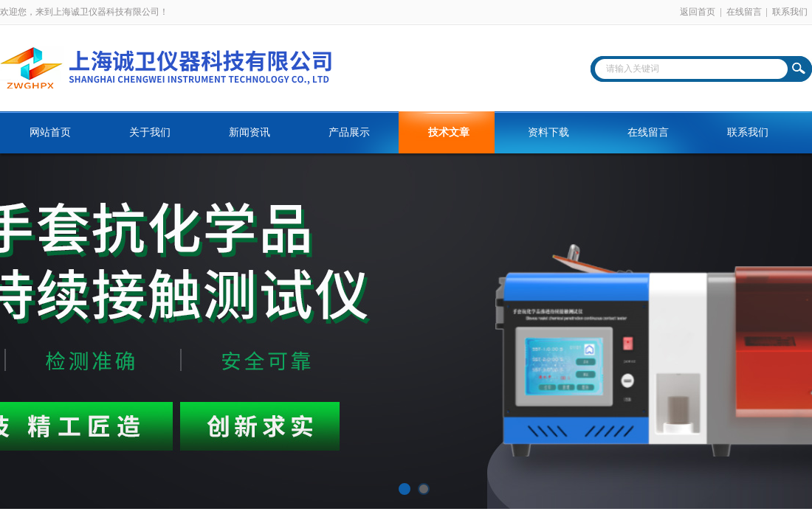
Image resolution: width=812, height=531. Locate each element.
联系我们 (790, 12)
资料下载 (548, 132)
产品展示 (349, 132)
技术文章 (449, 132)
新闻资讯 (250, 132)
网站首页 (50, 132)
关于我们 (150, 132)
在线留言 (744, 12)
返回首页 (698, 12)
